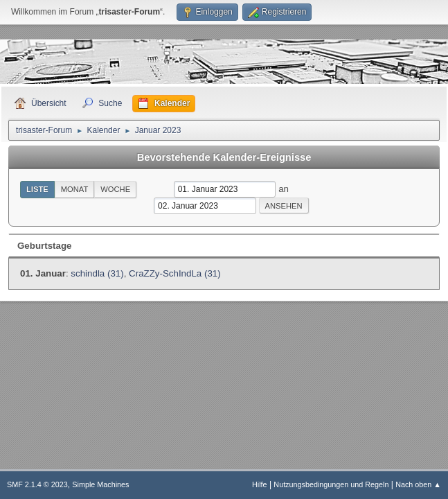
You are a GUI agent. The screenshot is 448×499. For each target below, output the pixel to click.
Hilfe (260, 484)
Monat (75, 189)
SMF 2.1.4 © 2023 (37, 484)
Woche (115, 189)
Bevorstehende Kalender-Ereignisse (224, 157)
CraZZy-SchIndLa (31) (175, 273)
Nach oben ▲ (418, 484)
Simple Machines (100, 484)
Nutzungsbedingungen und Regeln (331, 484)
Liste (37, 189)
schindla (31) (97, 273)
